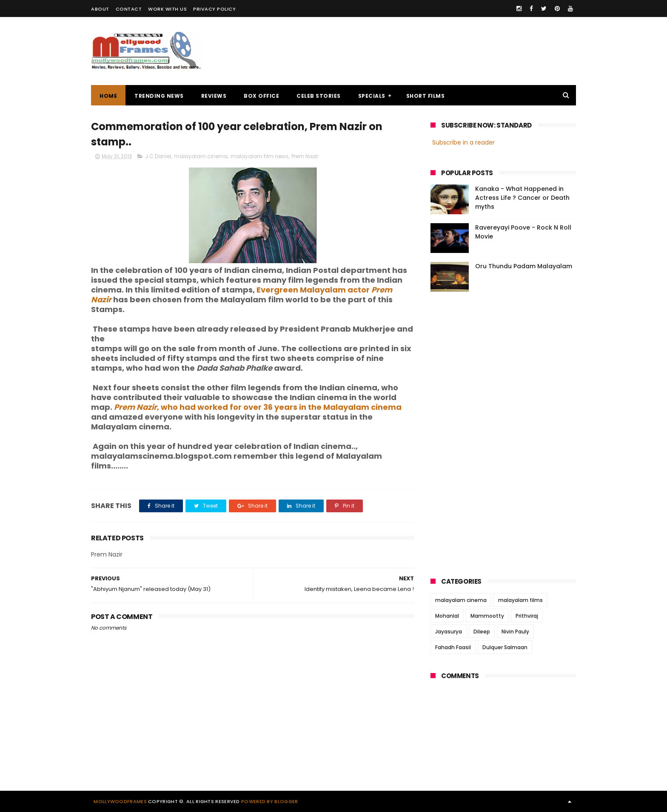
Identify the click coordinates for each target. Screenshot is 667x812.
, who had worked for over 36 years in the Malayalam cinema (258, 407)
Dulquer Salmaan (505, 647)
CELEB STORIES (319, 96)
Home (108, 96)
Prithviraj (527, 616)
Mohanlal (447, 616)
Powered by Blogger (269, 801)
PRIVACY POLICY (214, 9)
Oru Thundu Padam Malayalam (524, 266)
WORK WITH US (167, 9)
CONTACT (129, 9)
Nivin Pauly (515, 632)
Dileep (482, 632)
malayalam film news (259, 156)
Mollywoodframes (120, 801)
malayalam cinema (201, 156)
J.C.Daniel (158, 156)
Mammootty (487, 616)
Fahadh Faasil (453, 647)
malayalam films (520, 600)
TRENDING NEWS (159, 96)
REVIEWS (214, 96)
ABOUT (100, 9)
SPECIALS (372, 96)
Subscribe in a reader (463, 142)
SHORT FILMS (426, 96)
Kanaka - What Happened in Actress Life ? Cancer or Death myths (522, 198)
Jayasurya (449, 632)
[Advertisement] (421, 51)
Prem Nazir (305, 156)
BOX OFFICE (261, 96)
